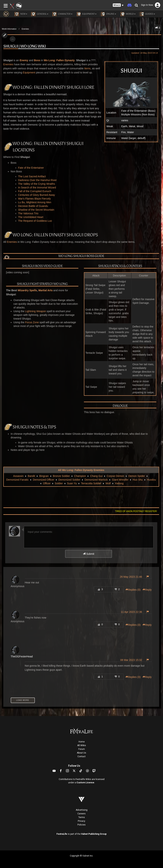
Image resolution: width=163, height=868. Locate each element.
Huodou (151, 480)
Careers (81, 814)
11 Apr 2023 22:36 (131, 612)
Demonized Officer (44, 480)
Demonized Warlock (96, 480)
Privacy (81, 821)
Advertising (82, 810)
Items (87, 68)
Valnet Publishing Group (94, 834)
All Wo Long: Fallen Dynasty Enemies (81, 470)
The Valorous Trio (28, 213)
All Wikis (82, 745)
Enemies (25, 29)
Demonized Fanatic (18, 480)
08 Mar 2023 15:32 (131, 660)
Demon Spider (137, 476)
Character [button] (62, 14)
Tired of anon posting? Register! (136, 511)
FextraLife (62, 834)
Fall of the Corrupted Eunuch (35, 191)
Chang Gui (96, 476)
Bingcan (44, 476)
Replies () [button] (133, 590)
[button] (118, 5)
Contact (81, 756)
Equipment (29, 72)
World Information (9, 29)
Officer (47, 483)
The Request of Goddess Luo (35, 221)
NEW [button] (21, 14)
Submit (88, 554)
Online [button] (108, 14)
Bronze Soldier (61, 476)
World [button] (128, 14)
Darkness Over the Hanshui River (38, 180)
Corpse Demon (115, 476)
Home (82, 742)
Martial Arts (45, 290)
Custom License (85, 783)
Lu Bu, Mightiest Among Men (35, 202)
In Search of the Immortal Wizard (37, 188)
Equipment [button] (86, 14)
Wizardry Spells (27, 290)
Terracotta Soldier (91, 483)
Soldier (59, 483)
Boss (37, 60)
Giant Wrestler (120, 480)
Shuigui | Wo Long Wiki (25, 46)
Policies (81, 825)
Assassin (18, 476)
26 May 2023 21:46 (131, 577)
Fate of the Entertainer (31, 168)
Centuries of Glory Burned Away (37, 195)
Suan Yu (72, 483)
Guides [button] (147, 14)
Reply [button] (147, 590)
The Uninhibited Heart (31, 217)
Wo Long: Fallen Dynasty (59, 60)
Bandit (31, 476)
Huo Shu (138, 480)
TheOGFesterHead (22, 656)
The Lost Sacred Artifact (32, 176)
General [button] (40, 14)
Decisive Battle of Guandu (33, 206)
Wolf (108, 483)
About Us (81, 753)
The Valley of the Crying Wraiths (37, 184)
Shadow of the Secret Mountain (36, 210)
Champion (80, 476)
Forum (82, 749)
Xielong (119, 483)
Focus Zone (32, 322)
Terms (82, 817)
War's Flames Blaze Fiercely (34, 199)
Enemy (24, 60)
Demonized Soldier (69, 480)
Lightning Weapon (36, 311)
